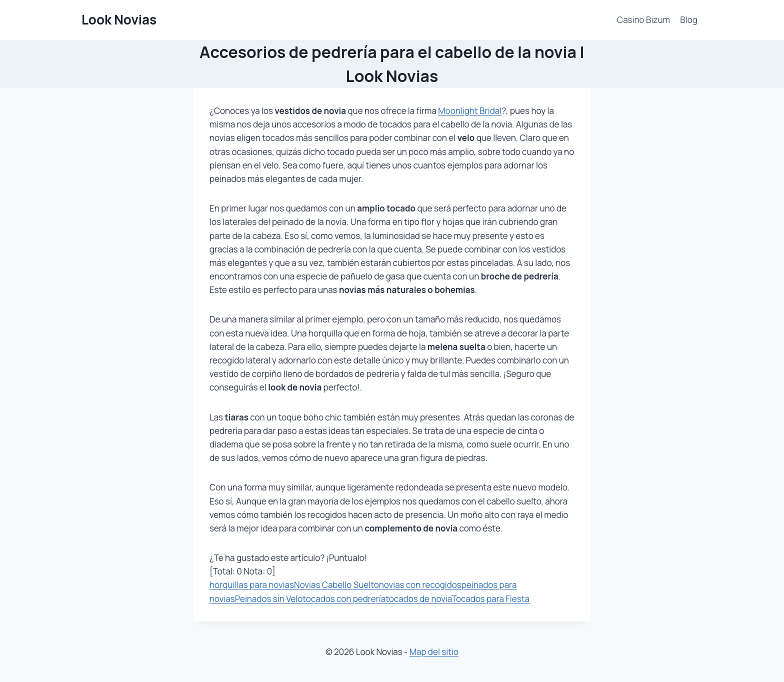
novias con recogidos (420, 585)
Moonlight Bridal (470, 111)
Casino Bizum (643, 20)
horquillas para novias (252, 585)
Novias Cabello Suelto (336, 585)
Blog (689, 20)
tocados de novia (418, 599)
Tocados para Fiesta (490, 599)
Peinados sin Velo (269, 599)
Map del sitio (434, 652)
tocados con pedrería (344, 599)
